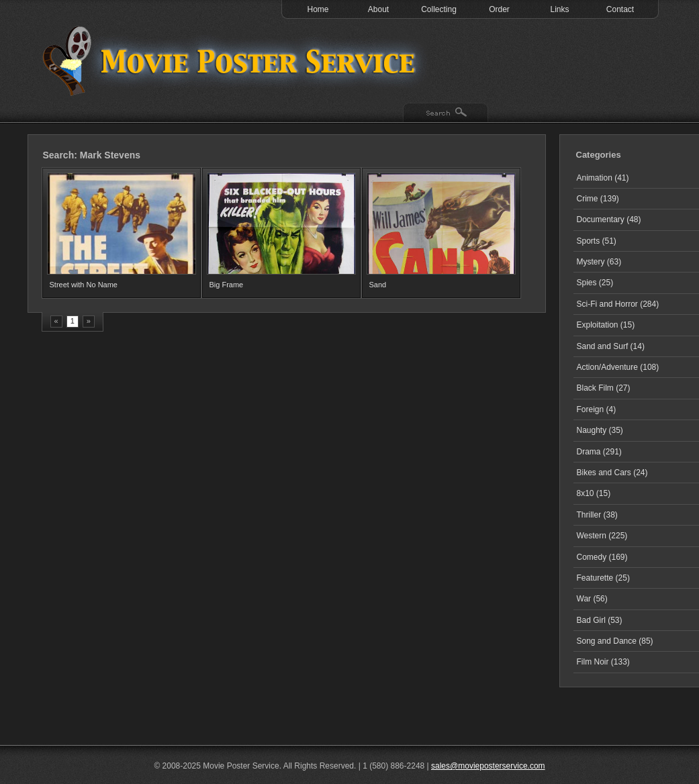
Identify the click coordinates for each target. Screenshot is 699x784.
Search (446, 113)
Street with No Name (84, 285)
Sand (378, 285)
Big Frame (227, 285)
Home (318, 9)
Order (499, 9)
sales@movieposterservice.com (488, 766)
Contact (620, 9)
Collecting (439, 9)
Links (559, 9)
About (378, 9)
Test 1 (232, 60)
